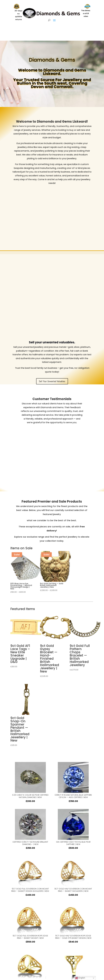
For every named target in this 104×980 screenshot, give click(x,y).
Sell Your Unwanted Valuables (52, 381)
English (80, 978)
